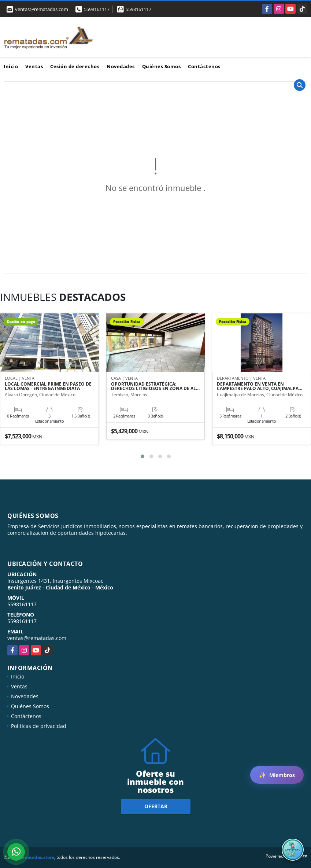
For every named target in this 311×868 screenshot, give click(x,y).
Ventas (34, 66)
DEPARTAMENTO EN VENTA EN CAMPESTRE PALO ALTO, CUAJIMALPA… (260, 387)
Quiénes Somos (162, 66)
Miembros (277, 775)
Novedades (121, 66)
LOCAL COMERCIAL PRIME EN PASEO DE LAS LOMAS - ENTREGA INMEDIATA (48, 387)
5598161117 (97, 9)
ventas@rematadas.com (37, 638)
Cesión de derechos (75, 66)
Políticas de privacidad (39, 726)
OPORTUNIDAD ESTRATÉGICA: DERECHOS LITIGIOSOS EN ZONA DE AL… (155, 387)
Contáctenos (204, 66)
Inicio (11, 66)
